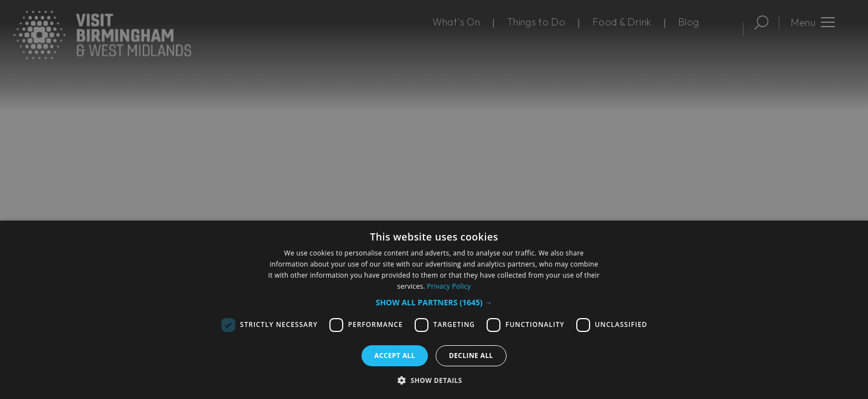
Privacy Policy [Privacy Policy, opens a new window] (449, 286)
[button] (434, 302)
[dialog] (434, 310)
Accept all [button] (395, 355)
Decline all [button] (471, 355)
